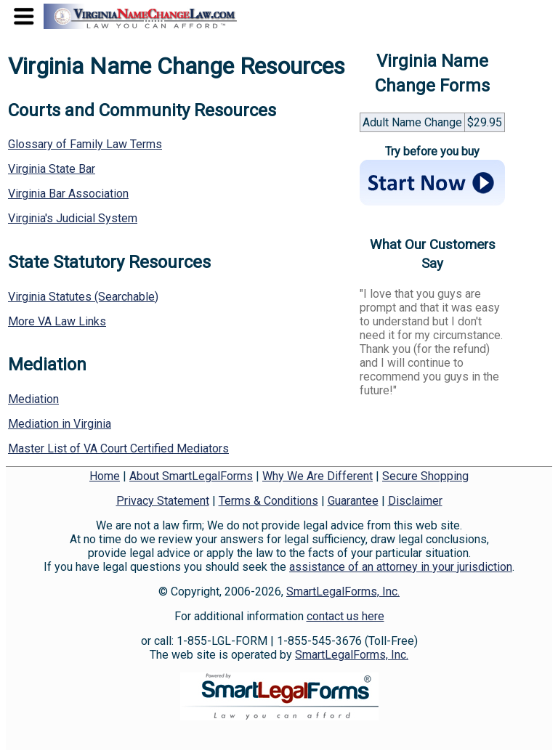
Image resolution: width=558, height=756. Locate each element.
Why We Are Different (318, 476)
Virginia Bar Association (68, 194)
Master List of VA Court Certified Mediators (118, 448)
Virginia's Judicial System (73, 218)
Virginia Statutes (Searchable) (83, 297)
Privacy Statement (163, 501)
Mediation (33, 399)
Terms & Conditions (268, 501)
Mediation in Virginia (60, 424)
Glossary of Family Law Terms (85, 144)
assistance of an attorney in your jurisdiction (401, 567)
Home (105, 476)
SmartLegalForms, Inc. (343, 592)
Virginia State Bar (52, 169)
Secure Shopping (425, 476)
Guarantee (353, 501)
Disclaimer (415, 501)
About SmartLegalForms (191, 476)
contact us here (345, 616)
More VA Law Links (57, 321)
